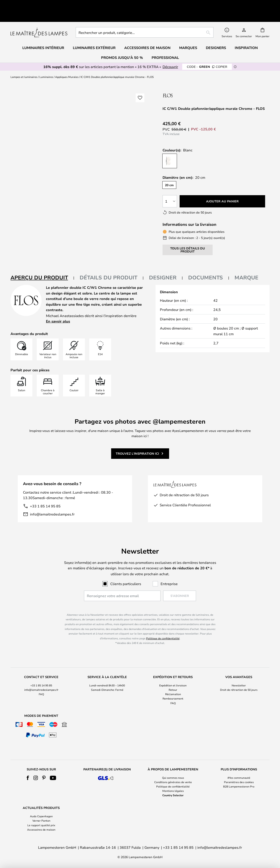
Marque (246, 263)
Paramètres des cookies (239, 782)
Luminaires (46, 62)
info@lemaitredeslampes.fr (52, 500)
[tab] (42, 263)
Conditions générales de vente (173, 782)
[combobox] (145, 18)
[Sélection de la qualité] (170, 187)
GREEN (207, 52)
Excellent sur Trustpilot (45, 4)
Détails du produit (108, 263)
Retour (173, 690)
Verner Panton (41, 821)
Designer (163, 263)
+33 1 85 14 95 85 (45, 492)
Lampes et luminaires (24, 62)
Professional (165, 43)
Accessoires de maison (41, 829)
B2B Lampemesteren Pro (239, 786)
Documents (206, 263)
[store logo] (39, 18)
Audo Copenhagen (41, 816)
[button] (140, 83)
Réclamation (173, 694)
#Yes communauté (239, 778)
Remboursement (173, 698)
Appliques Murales (67, 62)
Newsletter (239, 685)
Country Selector (173, 795)
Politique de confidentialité (163, 638)
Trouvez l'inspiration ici (137, 439)
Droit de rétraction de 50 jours (239, 690)
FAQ (41, 694)
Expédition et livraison (173, 685)
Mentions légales (173, 791)
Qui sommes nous (173, 778)
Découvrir (170, 52)
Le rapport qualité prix (41, 825)
